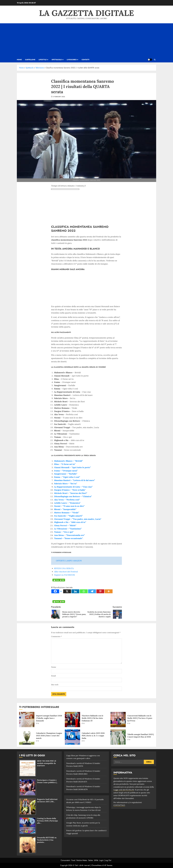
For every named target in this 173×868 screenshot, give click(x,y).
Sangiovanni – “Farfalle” (66, 474)
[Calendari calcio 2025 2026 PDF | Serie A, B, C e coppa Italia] (72, 737)
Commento (56, 636)
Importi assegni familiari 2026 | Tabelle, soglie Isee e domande (49, 718)
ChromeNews (97, 865)
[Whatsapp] (84, 591)
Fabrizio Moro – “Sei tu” (66, 484)
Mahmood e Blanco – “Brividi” (69, 461)
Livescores (72, 60)
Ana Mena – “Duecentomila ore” (69, 535)
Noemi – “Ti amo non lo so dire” (69, 506)
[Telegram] (92, 591)
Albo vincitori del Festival (66, 572)
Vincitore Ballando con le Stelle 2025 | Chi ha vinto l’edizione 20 (93, 718)
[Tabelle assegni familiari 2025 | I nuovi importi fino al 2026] (118, 737)
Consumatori (65, 860)
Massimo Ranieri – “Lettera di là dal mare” (75, 480)
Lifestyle (43, 60)
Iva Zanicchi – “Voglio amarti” (68, 516)
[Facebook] (57, 591)
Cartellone (30, 60)
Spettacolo (57, 60)
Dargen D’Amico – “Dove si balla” (70, 490)
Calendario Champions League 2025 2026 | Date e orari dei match (49, 736)
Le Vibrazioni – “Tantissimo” (68, 529)
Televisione (40, 68)
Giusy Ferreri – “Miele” (65, 525)
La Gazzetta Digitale (86, 13)
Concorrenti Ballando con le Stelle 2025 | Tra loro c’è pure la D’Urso (140, 718)
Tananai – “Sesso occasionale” (68, 538)
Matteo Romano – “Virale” (67, 513)
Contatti (85, 60)
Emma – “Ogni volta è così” (67, 477)
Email (53, 676)
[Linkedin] (75, 591)
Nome (54, 667)
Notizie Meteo (82, 860)
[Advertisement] (86, 40)
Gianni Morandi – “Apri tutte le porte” (72, 467)
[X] (67, 591)
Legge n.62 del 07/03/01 (124, 790)
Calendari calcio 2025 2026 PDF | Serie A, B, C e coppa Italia (93, 736)
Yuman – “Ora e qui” (64, 532)
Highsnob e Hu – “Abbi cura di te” (70, 522)
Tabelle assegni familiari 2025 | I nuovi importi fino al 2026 (141, 736)
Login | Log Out (105, 860)
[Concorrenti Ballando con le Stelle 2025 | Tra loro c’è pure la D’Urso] (118, 720)
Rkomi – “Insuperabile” (65, 509)
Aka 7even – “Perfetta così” (67, 500)
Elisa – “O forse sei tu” (65, 464)
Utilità (96, 860)
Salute (90, 860)
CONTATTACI (119, 805)
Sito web (55, 685)
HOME (19, 60)
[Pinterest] (100, 591)
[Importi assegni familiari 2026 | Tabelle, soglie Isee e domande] (27, 720)
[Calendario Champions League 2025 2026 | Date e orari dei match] (27, 737)
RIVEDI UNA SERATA (64, 568)
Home (21, 68)
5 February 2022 (59, 97)
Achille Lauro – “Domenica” (67, 503)
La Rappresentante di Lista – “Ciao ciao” (73, 487)
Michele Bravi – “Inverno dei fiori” (71, 493)
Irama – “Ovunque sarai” (66, 471)
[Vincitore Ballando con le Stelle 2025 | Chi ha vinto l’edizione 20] (72, 720)
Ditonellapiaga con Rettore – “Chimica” (73, 496)
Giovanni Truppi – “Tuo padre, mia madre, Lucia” (78, 519)
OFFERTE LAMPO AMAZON (69, 561)
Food (73, 860)
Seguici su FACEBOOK (65, 575)
